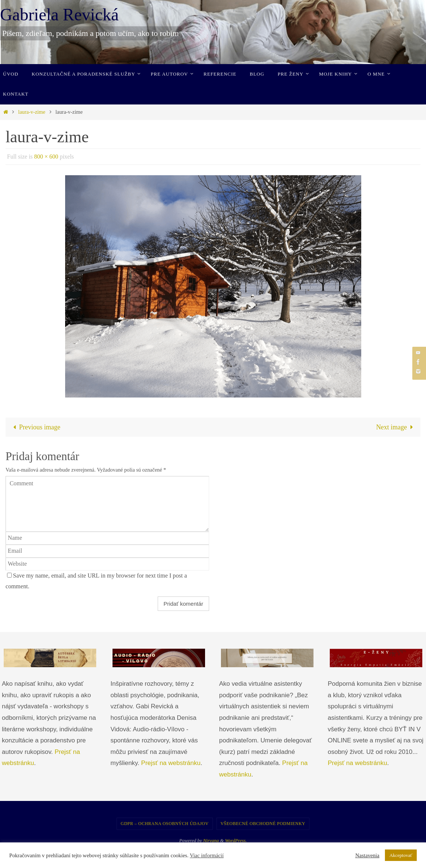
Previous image (35, 427)
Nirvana (211, 840)
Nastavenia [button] (367, 855)
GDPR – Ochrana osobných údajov (165, 824)
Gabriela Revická (59, 15)
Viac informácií (207, 855)
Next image (396, 427)
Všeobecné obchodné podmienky (263, 824)
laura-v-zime (32, 112)
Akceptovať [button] (401, 855)
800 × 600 (46, 157)
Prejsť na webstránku (171, 763)
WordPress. (236, 840)
